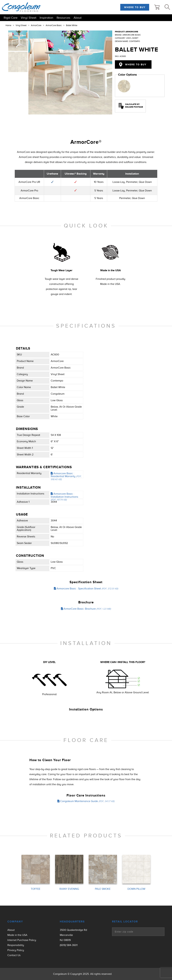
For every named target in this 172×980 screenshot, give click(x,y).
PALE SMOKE (103, 889)
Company (15, 922)
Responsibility (16, 945)
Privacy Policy (16, 950)
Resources (63, 18)
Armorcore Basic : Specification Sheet (86, 589)
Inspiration (46, 18)
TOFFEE (36, 889)
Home (8, 25)
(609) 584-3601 (69, 945)
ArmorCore (36, 25)
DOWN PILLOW (136, 889)
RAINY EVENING (69, 889)
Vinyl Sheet (29, 18)
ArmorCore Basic (54, 25)
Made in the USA (17, 935)
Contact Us (14, 955)
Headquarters (72, 922)
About (78, 18)
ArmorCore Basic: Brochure (86, 609)
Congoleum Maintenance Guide (86, 801)
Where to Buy (135, 7)
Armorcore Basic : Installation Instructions (64, 497)
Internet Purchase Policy (22, 940)
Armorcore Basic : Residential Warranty (66, 476)
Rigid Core (11, 18)
